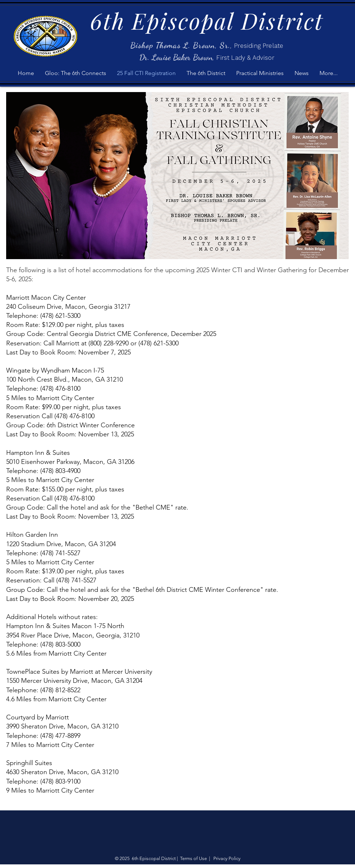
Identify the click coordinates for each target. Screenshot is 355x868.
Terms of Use (193, 858)
